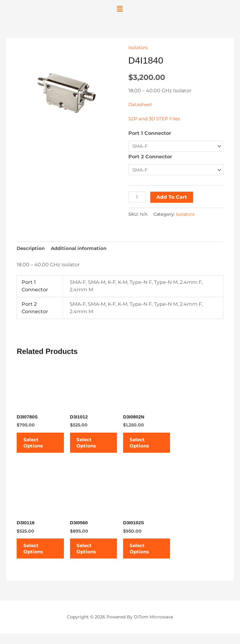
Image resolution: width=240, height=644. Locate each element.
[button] (120, 9)
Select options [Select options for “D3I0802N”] (143, 446)
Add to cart (173, 197)
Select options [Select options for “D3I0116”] (37, 557)
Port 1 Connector (150, 133)
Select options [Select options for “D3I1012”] (90, 446)
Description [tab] (32, 249)
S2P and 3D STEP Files (155, 119)
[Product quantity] (137, 197)
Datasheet (141, 104)
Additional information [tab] (82, 249)
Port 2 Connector (150, 157)
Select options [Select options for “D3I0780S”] (37, 446)
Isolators (139, 47)
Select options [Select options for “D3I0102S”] (143, 557)
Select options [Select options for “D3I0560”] (90, 557)
